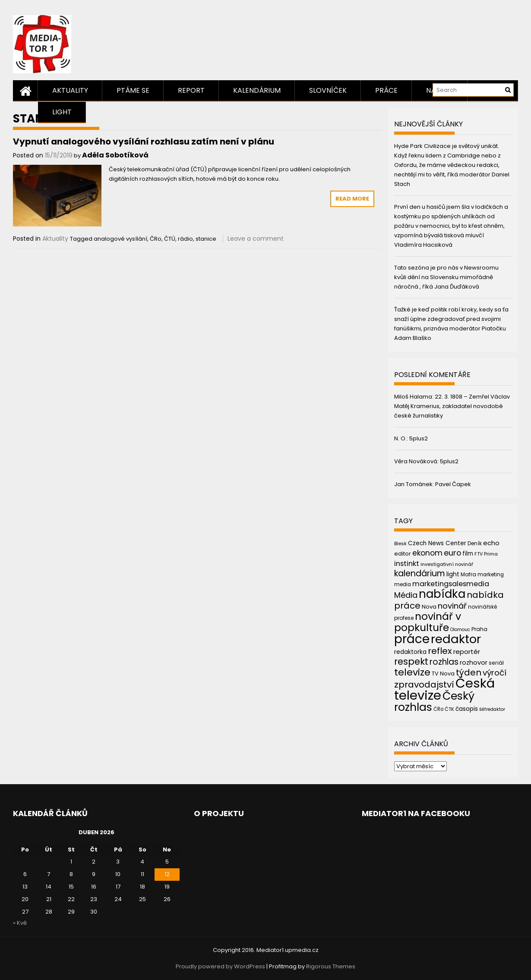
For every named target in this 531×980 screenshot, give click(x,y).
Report (191, 90)
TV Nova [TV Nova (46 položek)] (443, 674)
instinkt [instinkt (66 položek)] (407, 564)
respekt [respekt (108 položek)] (411, 661)
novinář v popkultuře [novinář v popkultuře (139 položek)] (428, 622)
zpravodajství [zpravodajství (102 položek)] (424, 685)
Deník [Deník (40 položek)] (475, 543)
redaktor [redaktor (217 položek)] (456, 639)
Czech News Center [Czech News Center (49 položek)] (437, 543)
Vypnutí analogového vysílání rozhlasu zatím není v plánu (144, 141)
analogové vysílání (120, 239)
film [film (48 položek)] (468, 554)
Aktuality (70, 90)
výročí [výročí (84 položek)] (495, 673)
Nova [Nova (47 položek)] (429, 607)
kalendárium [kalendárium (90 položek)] (420, 573)
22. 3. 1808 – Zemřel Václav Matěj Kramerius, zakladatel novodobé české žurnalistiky (452, 406)
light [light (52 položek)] (453, 574)
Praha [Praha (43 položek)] (479, 629)
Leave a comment (256, 239)
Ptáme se (133, 90)
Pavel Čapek (453, 484)
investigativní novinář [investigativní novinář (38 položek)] (447, 564)
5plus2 (419, 438)
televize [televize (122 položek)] (412, 672)
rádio (185, 239)
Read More (352, 199)
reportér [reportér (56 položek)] (467, 652)
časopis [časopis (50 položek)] (467, 709)
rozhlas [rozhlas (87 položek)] (444, 662)
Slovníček (328, 90)
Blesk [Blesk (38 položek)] (400, 543)
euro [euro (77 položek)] (452, 553)
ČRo (156, 239)
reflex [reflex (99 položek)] (440, 651)
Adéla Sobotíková (115, 155)
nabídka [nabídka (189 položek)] (442, 594)
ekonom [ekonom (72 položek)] (427, 553)
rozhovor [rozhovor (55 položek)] (474, 663)
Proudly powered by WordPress (220, 966)
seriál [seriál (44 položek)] (496, 663)
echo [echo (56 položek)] (491, 543)
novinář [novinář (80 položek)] (452, 606)
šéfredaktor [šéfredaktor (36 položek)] (492, 709)
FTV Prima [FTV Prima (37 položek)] (486, 554)
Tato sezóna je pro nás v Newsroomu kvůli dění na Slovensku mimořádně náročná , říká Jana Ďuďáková (446, 277)
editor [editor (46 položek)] (403, 554)
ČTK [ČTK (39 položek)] (449, 709)
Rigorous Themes (331, 966)
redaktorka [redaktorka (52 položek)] (410, 652)
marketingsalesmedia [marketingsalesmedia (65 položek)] (451, 584)
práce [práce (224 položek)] (412, 639)
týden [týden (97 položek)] (469, 672)
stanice (206, 239)
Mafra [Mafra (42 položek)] (468, 574)
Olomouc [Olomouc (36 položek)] (460, 630)
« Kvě (20, 923)
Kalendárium (257, 90)
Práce (386, 90)
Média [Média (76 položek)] (406, 595)
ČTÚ (170, 239)
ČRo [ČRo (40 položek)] (438, 709)
